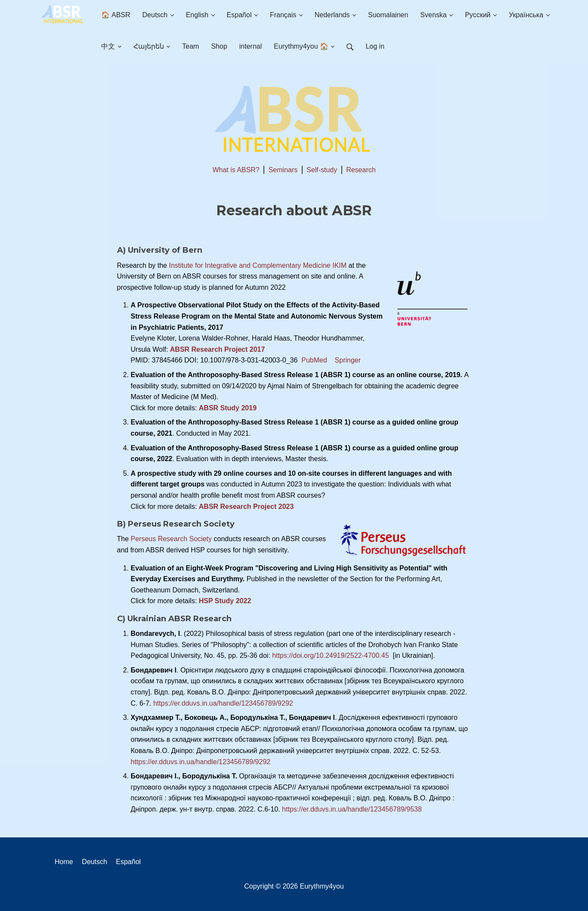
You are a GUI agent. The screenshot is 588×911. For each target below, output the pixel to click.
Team (190, 46)
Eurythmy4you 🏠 (304, 46)
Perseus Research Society (172, 539)
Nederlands (335, 15)
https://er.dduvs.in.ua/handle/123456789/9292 (223, 703)
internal (251, 46)
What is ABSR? (236, 170)
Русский (481, 15)
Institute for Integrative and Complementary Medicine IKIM (257, 265)
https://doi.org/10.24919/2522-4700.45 (331, 655)
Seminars (283, 170)
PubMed (314, 360)
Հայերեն (152, 46)
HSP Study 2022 (225, 601)
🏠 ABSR (116, 15)
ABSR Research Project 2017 (218, 349)
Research (361, 170)
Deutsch (158, 15)
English (200, 15)
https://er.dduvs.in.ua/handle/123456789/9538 (352, 809)
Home (64, 862)
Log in (375, 46)
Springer (348, 360)
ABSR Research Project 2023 (246, 507)
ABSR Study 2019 (228, 408)
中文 (111, 46)
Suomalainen (388, 15)
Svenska (436, 15)
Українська (529, 15)
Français (286, 15)
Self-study (322, 170)
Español (242, 15)
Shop (219, 46)
